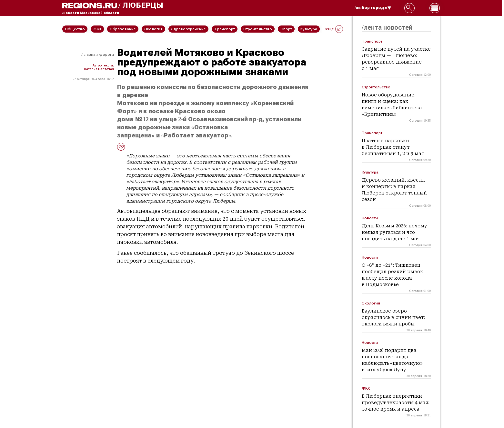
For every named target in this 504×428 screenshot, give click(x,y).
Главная (90, 55)
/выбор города (373, 8)
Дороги (107, 55)
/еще (334, 29)
